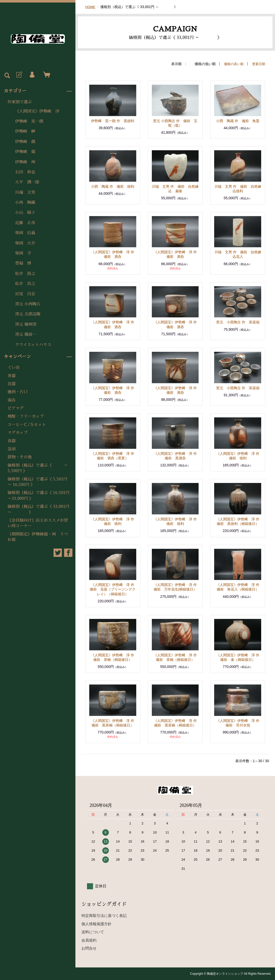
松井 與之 (25, 274)
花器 (12, 384)
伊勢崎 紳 (25, 131)
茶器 (12, 376)
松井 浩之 (25, 284)
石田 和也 (25, 172)
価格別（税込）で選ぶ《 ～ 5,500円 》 (40, 468)
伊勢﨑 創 (25, 142)
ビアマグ (16, 408)
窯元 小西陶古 (28, 304)
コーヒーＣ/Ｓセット (27, 425)
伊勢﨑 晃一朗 (29, 121)
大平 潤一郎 (27, 182)
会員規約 (89, 940)
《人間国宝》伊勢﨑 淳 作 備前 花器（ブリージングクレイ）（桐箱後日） (114, 589)
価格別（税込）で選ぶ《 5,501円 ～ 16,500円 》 (37, 482)
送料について (93, 932)
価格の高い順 (232, 64)
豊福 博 (23, 263)
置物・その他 (20, 457)
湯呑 (12, 400)
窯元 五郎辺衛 (28, 314)
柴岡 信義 (25, 233)
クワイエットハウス (33, 345)
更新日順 (258, 64)
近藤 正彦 (25, 223)
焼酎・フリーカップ (26, 416)
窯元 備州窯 (26, 324)
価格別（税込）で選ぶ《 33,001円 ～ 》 (38, 509)
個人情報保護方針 (97, 924)
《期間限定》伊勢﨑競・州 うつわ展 (38, 537)
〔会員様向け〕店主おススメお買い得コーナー (38, 523)
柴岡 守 (23, 253)
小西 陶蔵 (25, 203)
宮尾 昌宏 (25, 294)
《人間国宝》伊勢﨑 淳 (37, 111)
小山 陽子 (25, 213)
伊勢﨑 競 (25, 152)
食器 (12, 441)
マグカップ (18, 433)
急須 (12, 449)
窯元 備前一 (26, 334)
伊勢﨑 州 (25, 162)
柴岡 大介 (25, 243)
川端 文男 (25, 192)
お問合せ (89, 948)
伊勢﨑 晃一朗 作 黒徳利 (113, 121)
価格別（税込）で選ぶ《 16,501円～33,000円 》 (38, 496)
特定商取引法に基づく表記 (104, 916)
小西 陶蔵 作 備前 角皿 (238, 121)
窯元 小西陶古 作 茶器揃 (238, 322)
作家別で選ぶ (20, 102)
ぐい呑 (14, 368)
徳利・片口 (18, 392)
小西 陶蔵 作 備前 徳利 (113, 186)
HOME (91, 7)
